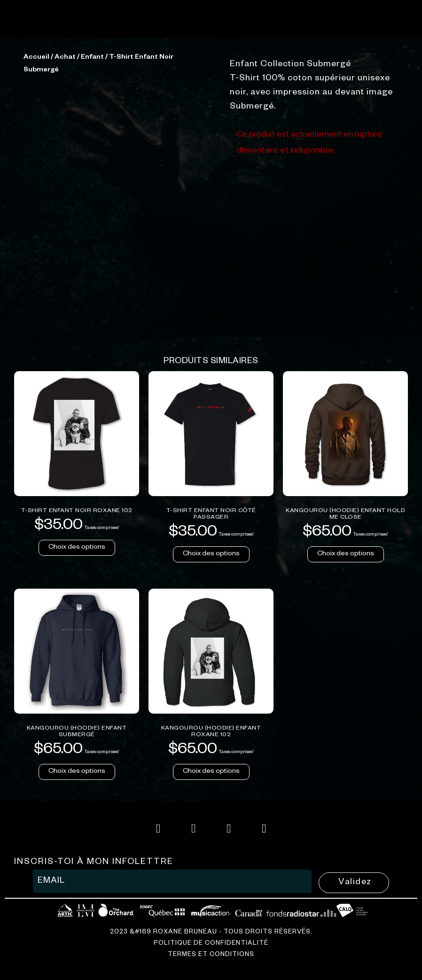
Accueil (36, 212)
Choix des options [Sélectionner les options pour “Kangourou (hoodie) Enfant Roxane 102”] (211, 926)
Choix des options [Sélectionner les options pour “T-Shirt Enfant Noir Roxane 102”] (77, 702)
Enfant (92, 212)
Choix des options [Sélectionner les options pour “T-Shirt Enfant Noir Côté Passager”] (211, 708)
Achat (65, 212)
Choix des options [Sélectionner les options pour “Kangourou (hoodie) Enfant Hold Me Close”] (346, 708)
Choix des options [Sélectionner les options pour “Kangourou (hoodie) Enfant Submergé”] (77, 926)
